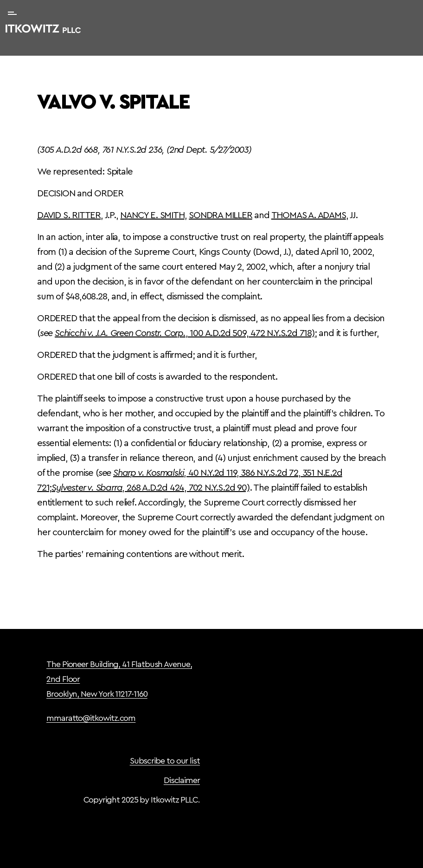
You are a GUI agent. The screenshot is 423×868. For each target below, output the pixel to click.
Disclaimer (182, 780)
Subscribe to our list (165, 761)
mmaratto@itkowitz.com (91, 718)
